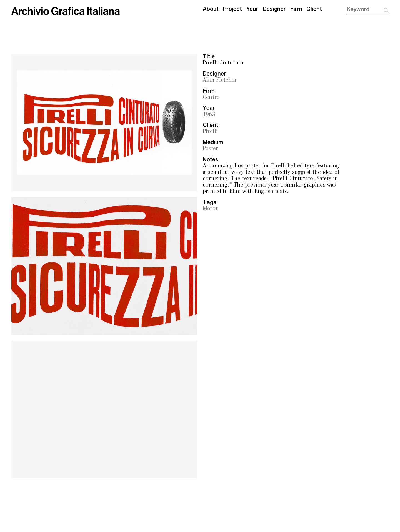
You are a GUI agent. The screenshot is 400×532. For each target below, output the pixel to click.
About (211, 9)
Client (314, 9)
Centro (211, 98)
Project (232, 9)
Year (252, 9)
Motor (210, 209)
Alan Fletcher (220, 80)
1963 (209, 115)
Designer (274, 9)
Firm (296, 9)
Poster (210, 149)
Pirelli (210, 132)
